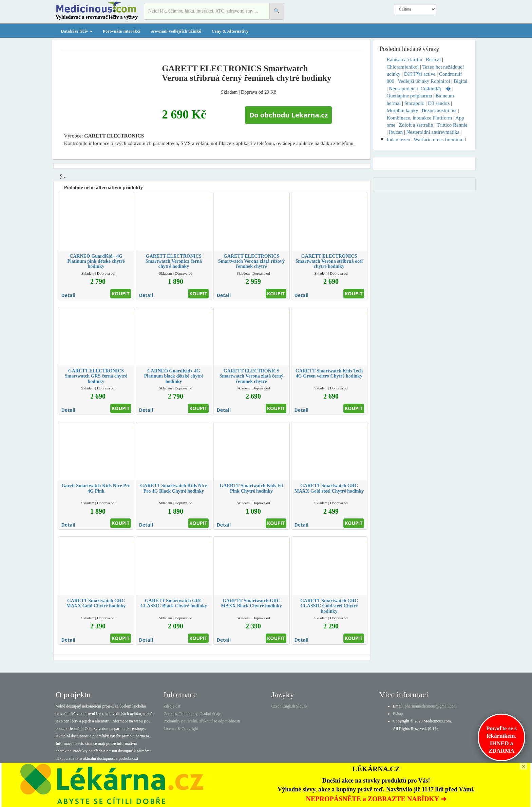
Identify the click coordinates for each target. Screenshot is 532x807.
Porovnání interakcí (122, 31)
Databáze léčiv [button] (77, 31)
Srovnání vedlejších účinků (176, 31)
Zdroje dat (172, 706)
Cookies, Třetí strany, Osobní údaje (192, 714)
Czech (277, 706)
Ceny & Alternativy (230, 31)
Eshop (398, 714)
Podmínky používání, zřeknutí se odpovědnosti (202, 721)
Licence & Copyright (181, 729)
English (289, 706)
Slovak (302, 706)
